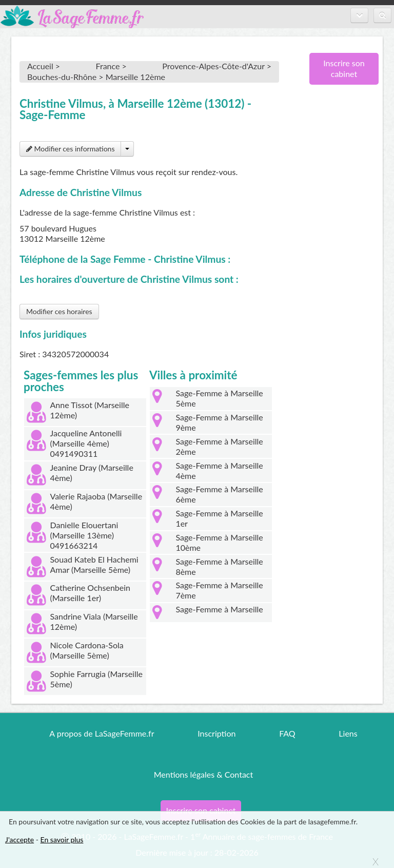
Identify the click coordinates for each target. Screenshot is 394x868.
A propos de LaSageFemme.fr (102, 733)
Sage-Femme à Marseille (219, 609)
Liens (348, 733)
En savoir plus (62, 840)
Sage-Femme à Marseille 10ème (219, 542)
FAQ (287, 733)
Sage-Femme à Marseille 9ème (219, 422)
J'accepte (19, 840)
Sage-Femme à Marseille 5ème (219, 398)
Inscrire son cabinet (344, 68)
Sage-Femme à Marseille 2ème (219, 446)
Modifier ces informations (70, 149)
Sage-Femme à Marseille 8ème (219, 566)
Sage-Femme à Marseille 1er (219, 518)
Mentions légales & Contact (203, 774)
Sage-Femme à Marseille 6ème (219, 494)
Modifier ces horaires (59, 311)
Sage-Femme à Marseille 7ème (219, 590)
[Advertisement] (340, 259)
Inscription (216, 733)
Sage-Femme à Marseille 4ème (219, 470)
